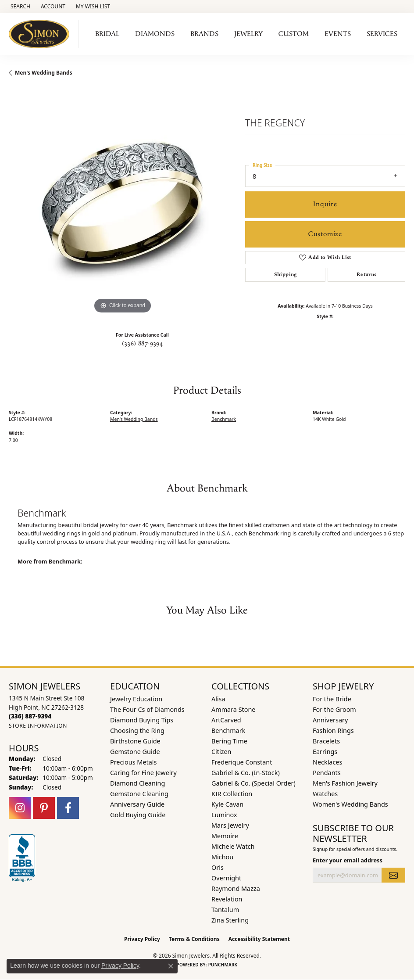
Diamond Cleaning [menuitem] (137, 783)
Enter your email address (348, 860)
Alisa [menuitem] (218, 699)
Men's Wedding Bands (44, 73)
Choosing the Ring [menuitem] (137, 731)
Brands (204, 34)
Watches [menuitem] (325, 794)
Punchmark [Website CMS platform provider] (223, 965)
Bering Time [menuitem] (229, 741)
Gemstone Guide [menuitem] (135, 752)
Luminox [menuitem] (224, 815)
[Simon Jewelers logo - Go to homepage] (41, 34)
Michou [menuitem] (222, 857)
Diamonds (155, 34)
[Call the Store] (30, 716)
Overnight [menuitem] (226, 878)
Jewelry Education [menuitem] (136, 699)
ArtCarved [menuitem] (226, 720)
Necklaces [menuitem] (327, 762)
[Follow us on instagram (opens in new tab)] (20, 808)
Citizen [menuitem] (221, 752)
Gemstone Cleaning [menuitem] (139, 794)
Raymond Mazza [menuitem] (236, 888)
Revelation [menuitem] (227, 899)
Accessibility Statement (259, 939)
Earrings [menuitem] (325, 752)
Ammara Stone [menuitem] (233, 709)
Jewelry (248, 34)
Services (382, 34)
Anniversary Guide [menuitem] (137, 804)
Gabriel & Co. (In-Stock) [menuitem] (246, 773)
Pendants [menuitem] (327, 773)
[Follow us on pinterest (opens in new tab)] (44, 808)
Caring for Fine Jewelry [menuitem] (143, 773)
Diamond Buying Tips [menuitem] (142, 720)
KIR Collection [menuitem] (232, 794)
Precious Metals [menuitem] (133, 762)
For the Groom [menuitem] (334, 709)
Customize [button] (325, 234)
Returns (367, 275)
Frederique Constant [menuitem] (242, 762)
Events (338, 34)
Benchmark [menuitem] (228, 731)
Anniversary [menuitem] (330, 720)
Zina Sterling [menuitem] (230, 920)
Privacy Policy (142, 939)
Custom (294, 34)
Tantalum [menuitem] (225, 910)
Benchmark (224, 419)
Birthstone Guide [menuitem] (135, 741)
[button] (20, 7)
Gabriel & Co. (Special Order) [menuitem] (253, 783)
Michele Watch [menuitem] (233, 846)
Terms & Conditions (194, 939)
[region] (123, 202)
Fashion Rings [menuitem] (333, 731)
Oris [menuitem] (218, 867)
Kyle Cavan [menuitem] (227, 804)
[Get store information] (38, 726)
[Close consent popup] (171, 966)
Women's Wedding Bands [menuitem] (350, 804)
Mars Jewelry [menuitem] (230, 825)
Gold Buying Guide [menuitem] (138, 815)
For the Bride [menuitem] (332, 699)
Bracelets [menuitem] (326, 741)
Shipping (286, 275)
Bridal (107, 34)
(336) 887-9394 (143, 344)
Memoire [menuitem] (225, 836)
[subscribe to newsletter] (393, 875)
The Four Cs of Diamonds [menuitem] (147, 709)
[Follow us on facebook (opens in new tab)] (68, 808)
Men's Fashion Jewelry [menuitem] (345, 783)
